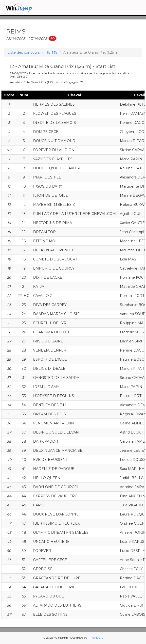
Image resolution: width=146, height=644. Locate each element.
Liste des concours (24, 52)
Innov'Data (96, 638)
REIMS (51, 52)
